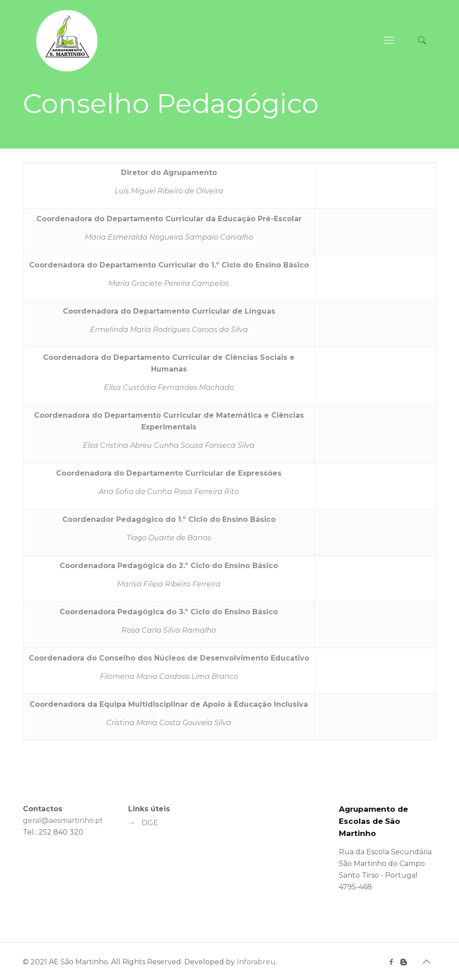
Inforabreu (256, 962)
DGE (150, 823)
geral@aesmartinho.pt (63, 820)
